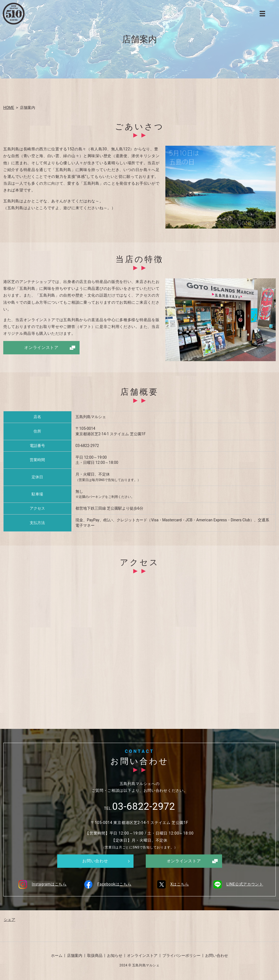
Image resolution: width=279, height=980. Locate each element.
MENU (262, 14)
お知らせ (115, 956)
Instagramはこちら (42, 885)
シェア (10, 920)
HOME (9, 108)
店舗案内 (75, 956)
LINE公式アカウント (237, 885)
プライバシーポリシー (181, 956)
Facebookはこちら (107, 885)
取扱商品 (95, 956)
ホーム (57, 956)
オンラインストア (41, 348)
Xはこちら (172, 885)
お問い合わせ (95, 861)
